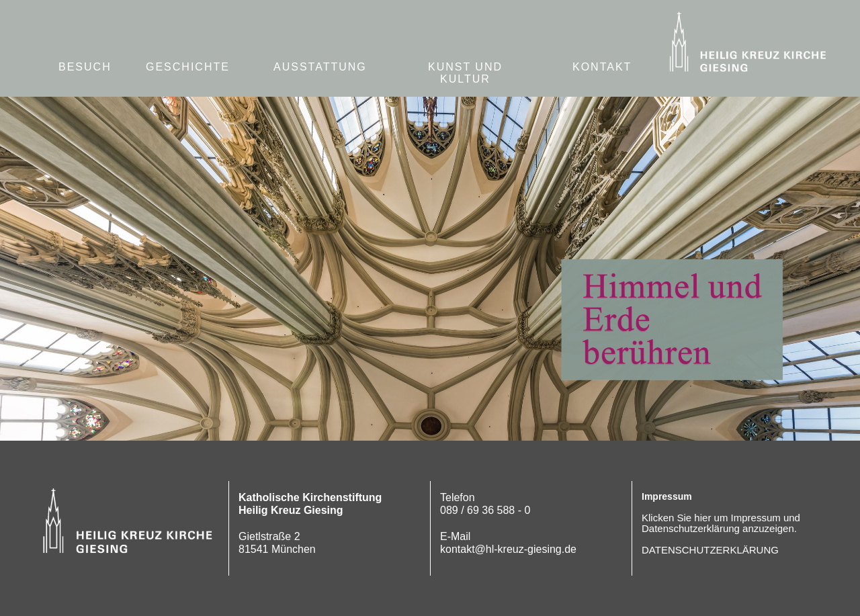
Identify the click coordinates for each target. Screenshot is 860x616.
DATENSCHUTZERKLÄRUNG (710, 550)
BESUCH (85, 67)
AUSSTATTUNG (320, 67)
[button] (602, 68)
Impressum (667, 496)
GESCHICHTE (188, 67)
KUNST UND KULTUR (465, 73)
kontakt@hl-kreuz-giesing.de (508, 549)
